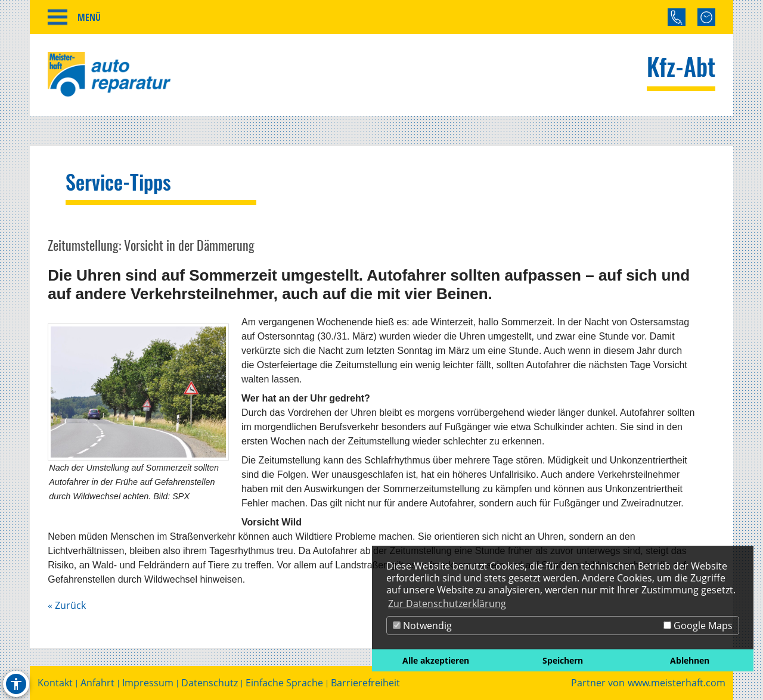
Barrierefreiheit (365, 683)
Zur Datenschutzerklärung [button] (447, 603)
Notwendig (422, 626)
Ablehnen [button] (690, 660)
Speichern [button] (563, 660)
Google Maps (698, 626)
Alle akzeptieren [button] (436, 660)
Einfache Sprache (284, 683)
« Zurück (67, 605)
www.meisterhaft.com (677, 683)
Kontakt (55, 683)
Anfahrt (97, 683)
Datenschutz (210, 683)
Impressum (148, 683)
